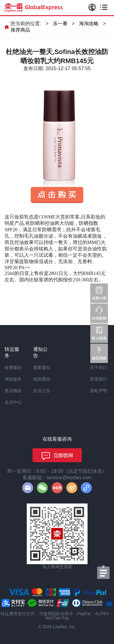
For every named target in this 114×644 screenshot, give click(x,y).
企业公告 (42, 391)
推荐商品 (20, 30)
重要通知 (42, 368)
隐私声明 (98, 391)
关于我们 (98, 368)
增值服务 (13, 379)
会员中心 (13, 402)
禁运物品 (13, 391)
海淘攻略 (89, 24)
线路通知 (42, 379)
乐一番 (60, 24)
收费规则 (13, 368)
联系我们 (98, 379)
